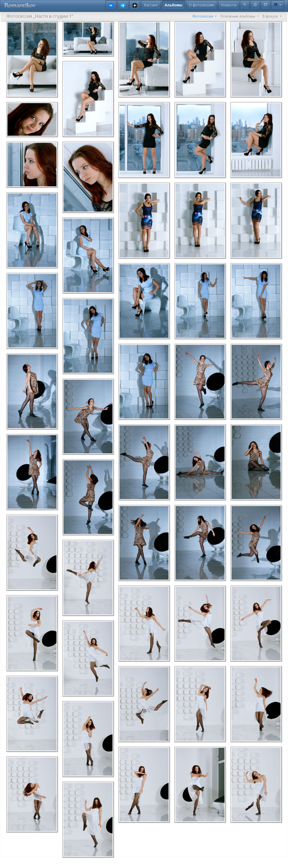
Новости (229, 5)
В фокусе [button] (271, 16)
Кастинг (151, 5)
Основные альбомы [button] (238, 16)
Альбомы (173, 5)
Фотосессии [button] (203, 16)
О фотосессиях (202, 5)
